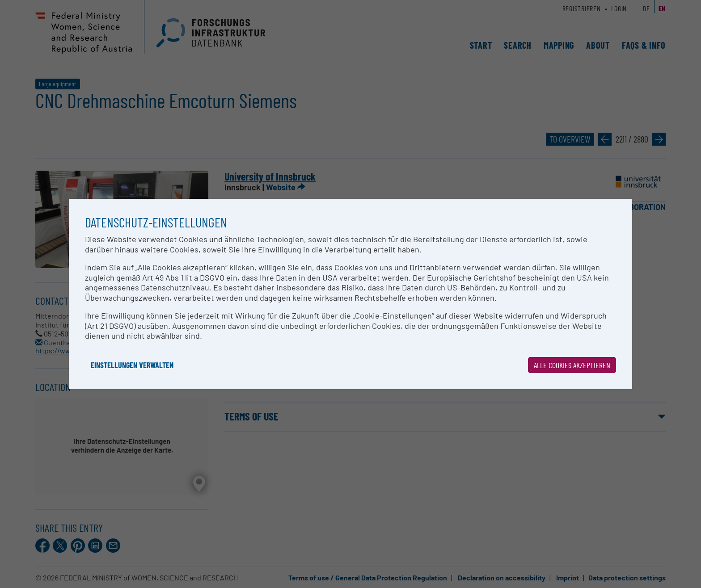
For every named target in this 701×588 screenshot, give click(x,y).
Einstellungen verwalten (132, 365)
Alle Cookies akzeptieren (572, 365)
